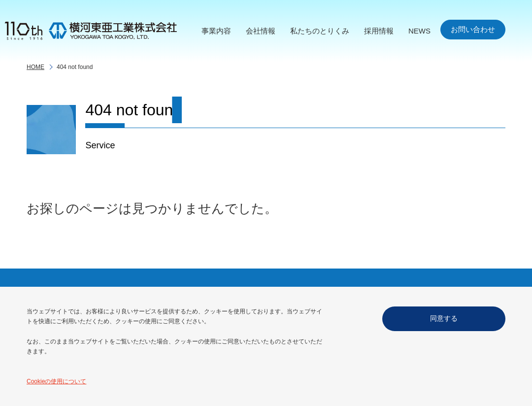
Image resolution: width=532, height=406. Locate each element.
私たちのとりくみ (320, 31)
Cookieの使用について (56, 381)
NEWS (419, 31)
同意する (444, 318)
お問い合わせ (473, 29)
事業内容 (216, 31)
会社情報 (261, 31)
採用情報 (379, 31)
